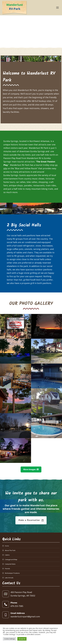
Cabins (7, 555)
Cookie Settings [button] (10, 639)
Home (7, 546)
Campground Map (11, 559)
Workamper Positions (12, 573)
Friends (7, 569)
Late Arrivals (9, 578)
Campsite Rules (10, 564)
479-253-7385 (17, 606)
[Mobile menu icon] (57, 8)
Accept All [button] (22, 639)
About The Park (10, 550)
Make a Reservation (31, 520)
